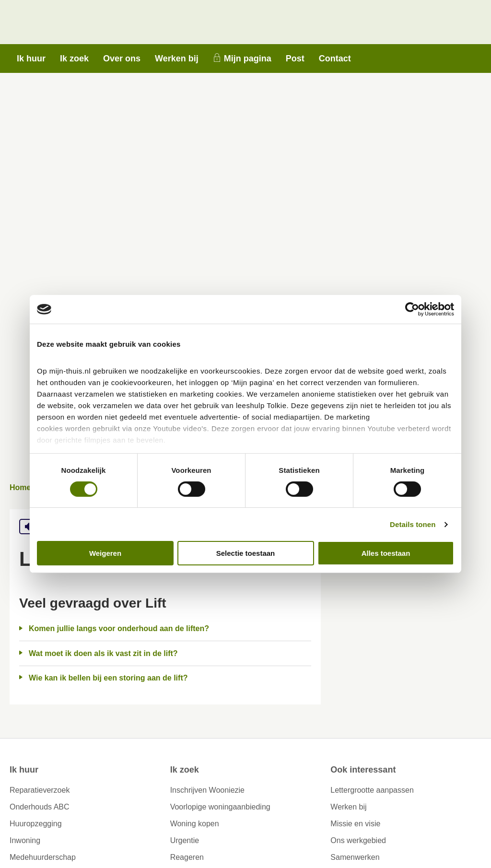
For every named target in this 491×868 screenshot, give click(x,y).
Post (295, 59)
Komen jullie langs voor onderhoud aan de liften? (119, 628)
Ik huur (31, 59)
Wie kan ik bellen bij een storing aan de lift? (108, 678)
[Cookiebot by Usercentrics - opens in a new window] (412, 309)
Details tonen (413, 524)
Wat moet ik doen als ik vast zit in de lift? (103, 653)
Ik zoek (74, 59)
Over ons (122, 59)
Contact (335, 59)
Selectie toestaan (246, 553)
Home (20, 487)
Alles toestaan (386, 553)
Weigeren (105, 553)
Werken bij (177, 59)
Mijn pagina (248, 59)
